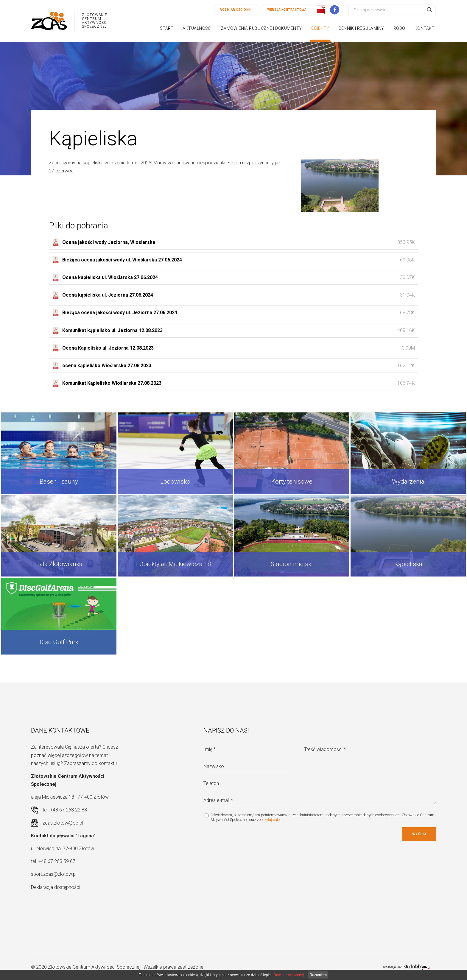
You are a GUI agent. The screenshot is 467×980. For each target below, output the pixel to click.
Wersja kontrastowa (287, 10)
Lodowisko (175, 482)
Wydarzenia (408, 482)
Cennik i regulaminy (361, 28)
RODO (399, 28)
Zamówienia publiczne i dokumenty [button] (261, 28)
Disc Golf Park (59, 642)
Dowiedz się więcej (288, 975)
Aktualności (197, 28)
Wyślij (419, 834)
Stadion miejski (292, 564)
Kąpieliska (408, 564)
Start (167, 28)
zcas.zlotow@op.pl (63, 823)
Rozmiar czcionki (236, 10)
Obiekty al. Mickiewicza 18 (175, 564)
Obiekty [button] (320, 28)
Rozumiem (318, 975)
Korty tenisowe (292, 482)
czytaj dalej (271, 820)
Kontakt (425, 28)
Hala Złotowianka (59, 564)
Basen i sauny (59, 482)
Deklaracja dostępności (56, 887)
